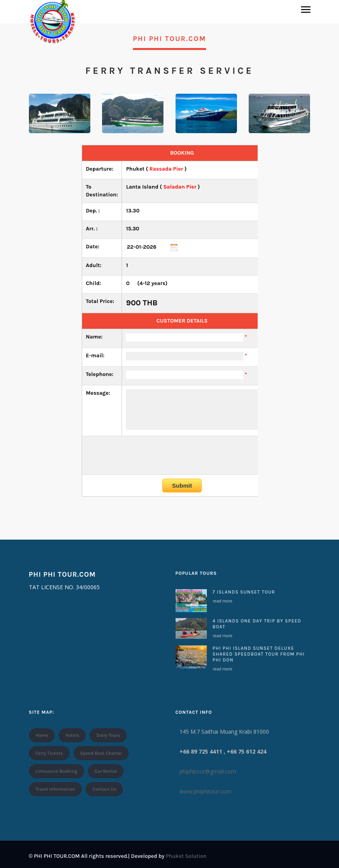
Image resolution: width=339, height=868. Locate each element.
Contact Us (104, 789)
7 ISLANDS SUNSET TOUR (244, 592)
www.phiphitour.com (205, 791)
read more (222, 601)
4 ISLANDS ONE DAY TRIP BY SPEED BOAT (257, 624)
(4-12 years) (147, 283)
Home (42, 735)
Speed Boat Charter (101, 753)
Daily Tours (108, 735)
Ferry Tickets (49, 753)
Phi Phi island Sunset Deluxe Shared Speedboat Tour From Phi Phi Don (259, 654)
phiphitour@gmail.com (208, 771)
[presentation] (182, 455)
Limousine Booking (56, 771)
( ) (163, 187)
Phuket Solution (186, 856)
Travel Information (56, 789)
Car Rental (106, 771)
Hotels (72, 735)
